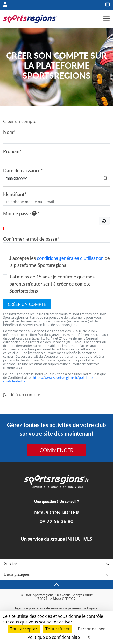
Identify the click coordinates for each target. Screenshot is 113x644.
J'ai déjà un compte (22, 395)
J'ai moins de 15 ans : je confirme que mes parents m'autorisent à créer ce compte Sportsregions (52, 284)
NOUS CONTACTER (56, 513)
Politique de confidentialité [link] (54, 637)
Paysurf (93, 608)
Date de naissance (23, 170)
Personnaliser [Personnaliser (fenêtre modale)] (91, 629)
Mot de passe (21, 213)
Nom (9, 132)
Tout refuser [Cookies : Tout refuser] (58, 629)
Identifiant (15, 194)
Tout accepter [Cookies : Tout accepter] (24, 629)
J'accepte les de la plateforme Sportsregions (60, 261)
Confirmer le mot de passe (31, 239)
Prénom (12, 151)
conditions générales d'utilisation (70, 258)
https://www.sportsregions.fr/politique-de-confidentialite (51, 379)
